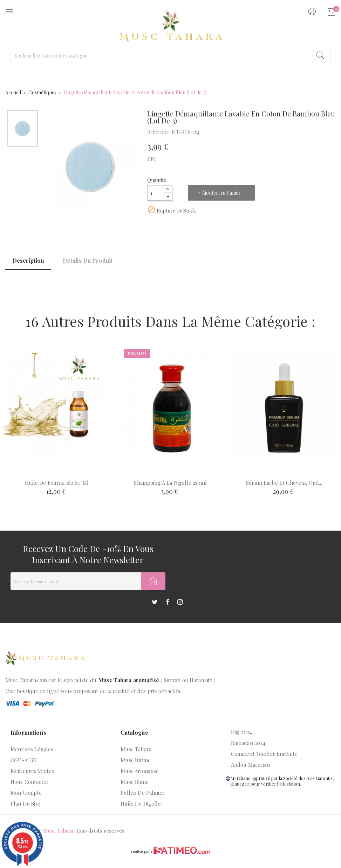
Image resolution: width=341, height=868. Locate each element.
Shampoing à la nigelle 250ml (170, 483)
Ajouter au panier (221, 193)
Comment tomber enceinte (264, 754)
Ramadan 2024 (248, 743)
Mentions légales (32, 749)
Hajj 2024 (241, 732)
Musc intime (136, 760)
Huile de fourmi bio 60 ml (57, 483)
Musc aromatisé (140, 771)
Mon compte (26, 793)
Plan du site (25, 803)
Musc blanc (134, 782)
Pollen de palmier (143, 793)
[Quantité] (156, 193)
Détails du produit (88, 260)
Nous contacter (30, 782)
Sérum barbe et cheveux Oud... (284, 483)
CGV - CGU (24, 760)
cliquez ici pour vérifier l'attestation (265, 784)
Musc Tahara (136, 749)
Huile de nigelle (141, 803)
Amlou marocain (250, 765)
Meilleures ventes (32, 771)
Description (28, 260)
